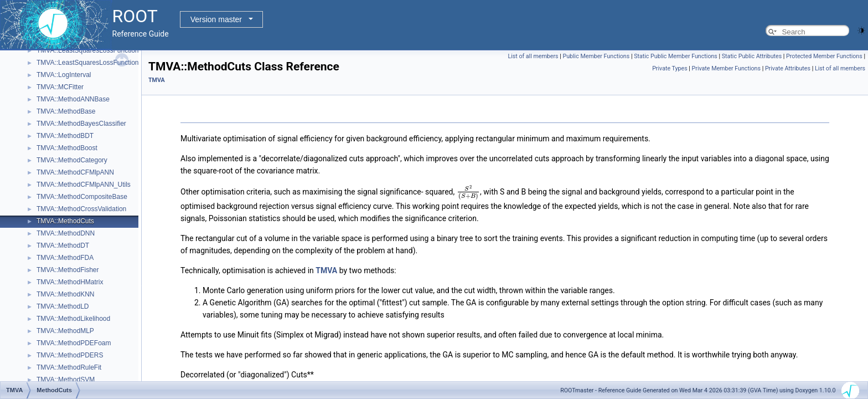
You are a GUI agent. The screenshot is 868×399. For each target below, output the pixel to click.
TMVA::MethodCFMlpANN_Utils (84, 185)
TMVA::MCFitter (60, 87)
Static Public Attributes (752, 56)
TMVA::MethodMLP (65, 331)
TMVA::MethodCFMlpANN (75, 172)
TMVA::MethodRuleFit (69, 367)
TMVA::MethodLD (63, 306)
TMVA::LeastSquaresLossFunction (88, 50)
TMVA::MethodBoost (67, 148)
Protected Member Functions (824, 56)
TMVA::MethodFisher (68, 270)
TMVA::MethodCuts (65, 221)
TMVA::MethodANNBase (73, 99)
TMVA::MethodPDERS (70, 355)
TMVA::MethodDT (63, 245)
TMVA (157, 80)
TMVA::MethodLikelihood (73, 319)
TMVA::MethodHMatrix (70, 282)
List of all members (533, 56)
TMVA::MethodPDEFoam (74, 343)
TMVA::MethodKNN (65, 294)
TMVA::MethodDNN (66, 233)
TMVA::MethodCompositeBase (82, 197)
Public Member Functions (596, 56)
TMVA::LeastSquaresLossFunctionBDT (94, 63)
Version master (216, 19)
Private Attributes (788, 68)
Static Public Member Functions (676, 56)
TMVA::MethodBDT (65, 136)
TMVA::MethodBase (66, 111)
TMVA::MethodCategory (72, 160)
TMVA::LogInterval (64, 75)
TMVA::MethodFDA (65, 258)
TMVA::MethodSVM (66, 380)
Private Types (670, 68)
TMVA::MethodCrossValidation (81, 209)
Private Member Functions (726, 68)
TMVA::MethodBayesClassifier (81, 124)
